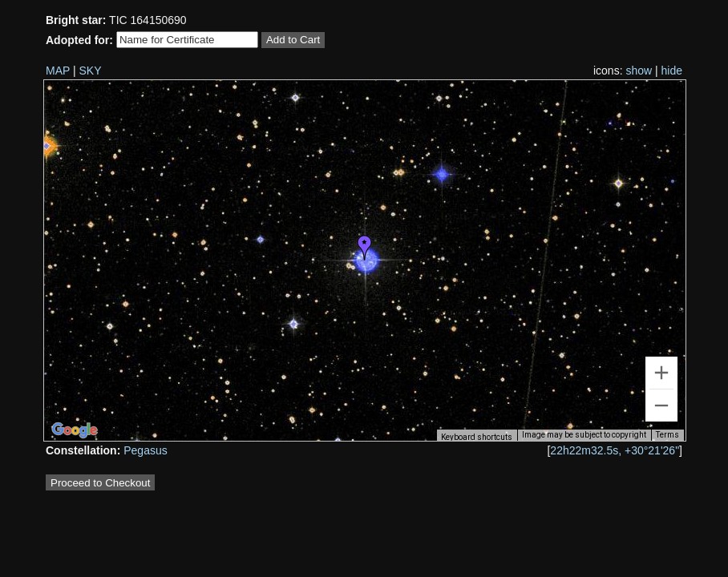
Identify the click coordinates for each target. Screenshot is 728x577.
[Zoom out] (661, 406)
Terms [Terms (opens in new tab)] (667, 435)
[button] (365, 248)
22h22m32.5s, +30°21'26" (615, 450)
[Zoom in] (661, 373)
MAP (58, 71)
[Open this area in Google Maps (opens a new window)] (75, 430)
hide (672, 71)
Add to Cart (293, 40)
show (639, 71)
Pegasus (145, 450)
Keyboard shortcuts (477, 437)
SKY (91, 71)
